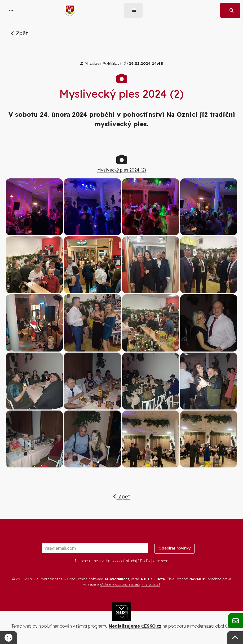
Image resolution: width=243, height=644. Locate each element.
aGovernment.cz (49, 579)
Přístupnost (151, 584)
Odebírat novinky (174, 548)
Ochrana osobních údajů (120, 584)
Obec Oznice (77, 579)
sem (165, 561)
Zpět (19, 33)
